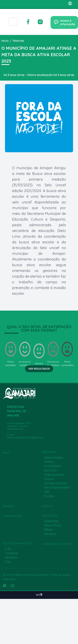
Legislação (51, 521)
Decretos (50, 534)
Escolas (49, 496)
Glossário (11, 557)
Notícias (47, 506)
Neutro (39, 354)
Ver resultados (39, 369)
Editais (48, 530)
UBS (47, 492)
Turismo (49, 479)
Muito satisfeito (11, 354)
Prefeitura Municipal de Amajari (31, 575)
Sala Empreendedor (57, 487)
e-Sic (8, 549)
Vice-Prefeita (52, 466)
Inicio (6, 453)
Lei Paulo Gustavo (56, 483)
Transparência (13, 516)
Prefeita (49, 462)
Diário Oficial (52, 525)
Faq (8, 562)
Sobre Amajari (53, 458)
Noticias (19, 41)
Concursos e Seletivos (57, 544)
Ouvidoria (11, 553)
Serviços (9, 506)
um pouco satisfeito (25, 354)
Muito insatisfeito (67, 354)
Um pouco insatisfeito (53, 354)
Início (5, 41)
